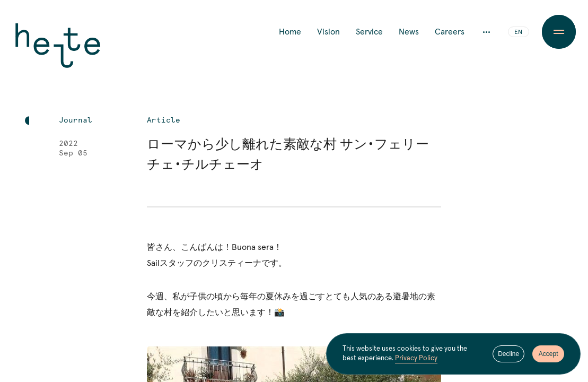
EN (518, 32)
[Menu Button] (559, 32)
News (409, 32)
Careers (450, 32)
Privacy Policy (416, 358)
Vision (328, 32)
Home (290, 32)
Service (369, 32)
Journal (76, 120)
